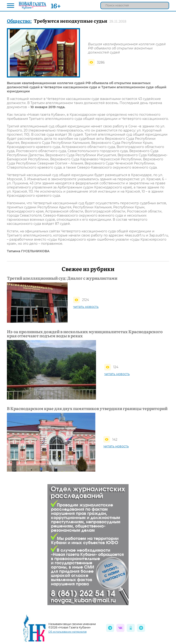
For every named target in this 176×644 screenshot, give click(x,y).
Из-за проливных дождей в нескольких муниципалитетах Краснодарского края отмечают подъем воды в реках (85, 334)
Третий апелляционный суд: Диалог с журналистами (62, 278)
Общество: (19, 21)
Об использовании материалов (67, 632)
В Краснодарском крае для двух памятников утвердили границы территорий (87, 408)
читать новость (86, 307)
